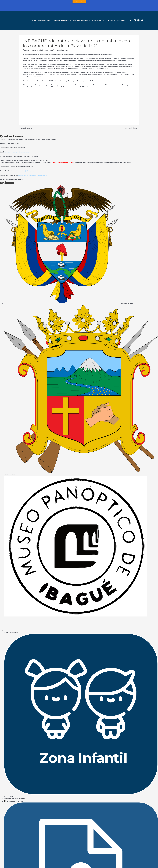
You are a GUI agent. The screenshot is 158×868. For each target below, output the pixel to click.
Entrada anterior (26, 128)
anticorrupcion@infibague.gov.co (26, 171)
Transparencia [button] (98, 20)
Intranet (27, 50)
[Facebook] (135, 20)
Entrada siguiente (131, 128)
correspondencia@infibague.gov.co (17, 152)
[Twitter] (142, 20)
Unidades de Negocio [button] (62, 20)
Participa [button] (111, 20)
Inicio (34, 20)
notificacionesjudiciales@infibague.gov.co (33, 175)
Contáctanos (122, 20)
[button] (50, 20)
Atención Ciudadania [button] (81, 20)
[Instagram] (138, 20)
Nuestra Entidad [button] (45, 20)
